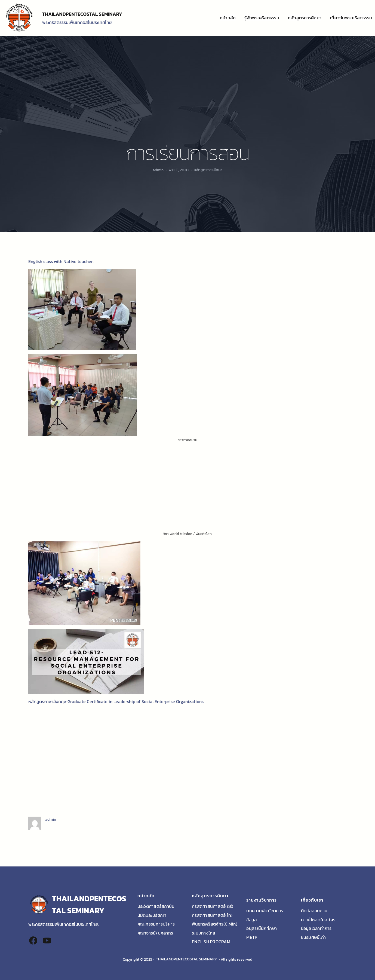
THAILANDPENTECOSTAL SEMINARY (82, 14)
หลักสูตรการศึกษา (208, 170)
